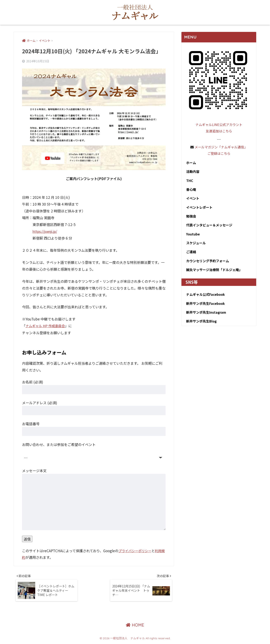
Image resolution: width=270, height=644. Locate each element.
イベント (192, 200)
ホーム (190, 163)
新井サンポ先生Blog (201, 326)
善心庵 (190, 190)
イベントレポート (199, 209)
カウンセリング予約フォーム (207, 264)
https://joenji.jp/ (46, 231)
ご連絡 (190, 255)
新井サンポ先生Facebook (205, 307)
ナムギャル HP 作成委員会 (46, 326)
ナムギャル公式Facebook (205, 298)
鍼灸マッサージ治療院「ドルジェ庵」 (214, 273)
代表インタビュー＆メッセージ (209, 227)
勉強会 (190, 218)
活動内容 (192, 172)
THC (188, 181)
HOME (135, 626)
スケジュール (195, 246)
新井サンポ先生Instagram (206, 317)
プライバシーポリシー (136, 551)
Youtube (192, 236)
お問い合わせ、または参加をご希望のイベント (59, 444)
